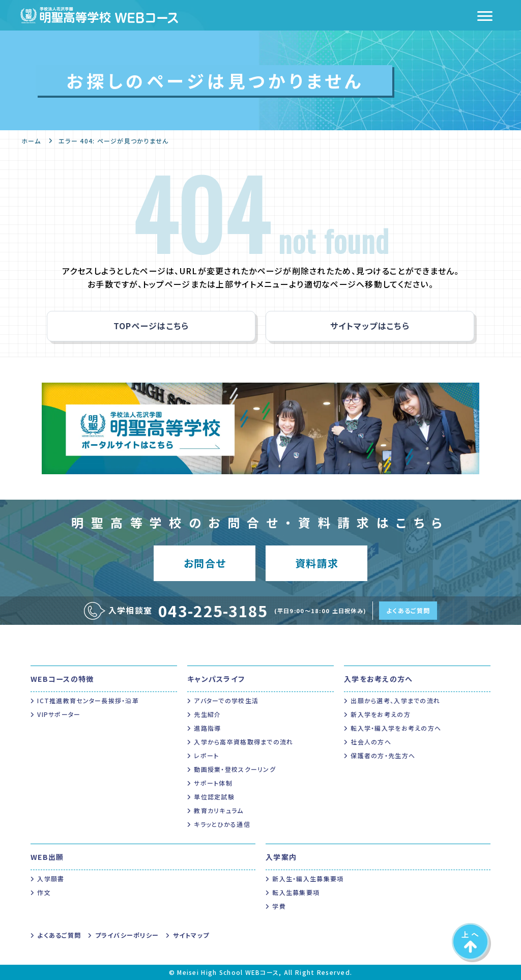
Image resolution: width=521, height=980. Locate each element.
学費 (279, 906)
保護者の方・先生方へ (383, 755)
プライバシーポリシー (127, 935)
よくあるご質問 (408, 610)
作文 (44, 892)
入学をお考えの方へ (379, 679)
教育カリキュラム (219, 810)
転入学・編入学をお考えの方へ (396, 728)
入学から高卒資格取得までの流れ (243, 742)
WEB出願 (47, 857)
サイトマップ (191, 935)
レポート (206, 755)
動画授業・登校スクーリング (235, 769)
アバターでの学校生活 (226, 700)
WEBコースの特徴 (62, 679)
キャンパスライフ (216, 679)
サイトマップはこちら (370, 326)
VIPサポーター (59, 714)
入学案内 (281, 857)
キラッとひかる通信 (222, 824)
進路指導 (207, 728)
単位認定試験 (214, 797)
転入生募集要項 (296, 892)
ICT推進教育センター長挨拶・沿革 (88, 700)
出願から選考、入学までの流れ (395, 700)
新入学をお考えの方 (381, 714)
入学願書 (51, 878)
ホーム (31, 141)
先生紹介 (207, 714)
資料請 (317, 563)
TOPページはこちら (151, 326)
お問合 (205, 563)
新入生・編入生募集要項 (308, 878)
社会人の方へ (371, 742)
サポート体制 (213, 783)
